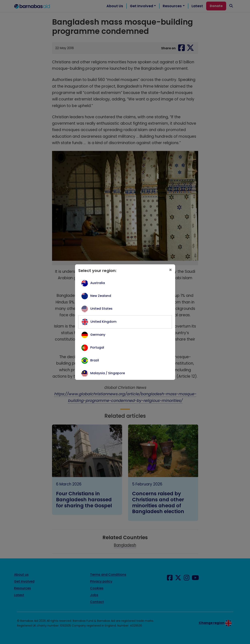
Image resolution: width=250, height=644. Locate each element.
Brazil (95, 360)
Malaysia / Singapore (108, 373)
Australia (98, 283)
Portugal (97, 347)
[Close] (170, 270)
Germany (98, 335)
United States (101, 309)
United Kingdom (103, 322)
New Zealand (101, 296)
